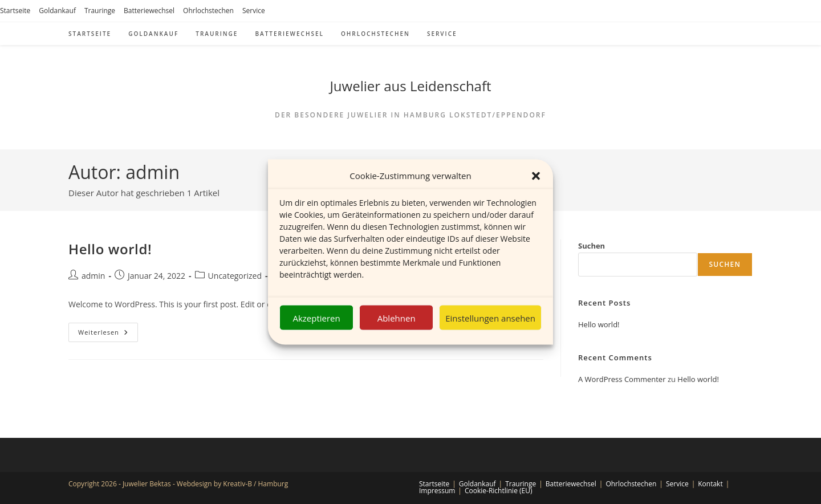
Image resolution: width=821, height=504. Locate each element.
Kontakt (710, 484)
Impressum (437, 491)
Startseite (15, 11)
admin (93, 276)
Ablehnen (397, 318)
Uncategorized (235, 276)
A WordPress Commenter (622, 379)
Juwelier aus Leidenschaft (410, 86)
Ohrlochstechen (208, 11)
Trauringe (100, 11)
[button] (536, 176)
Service (254, 11)
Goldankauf (57, 11)
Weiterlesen (108, 334)
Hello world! (110, 249)
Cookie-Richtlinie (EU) (499, 491)
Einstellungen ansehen (490, 318)
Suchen (592, 246)
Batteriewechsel (149, 11)
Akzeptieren (316, 318)
